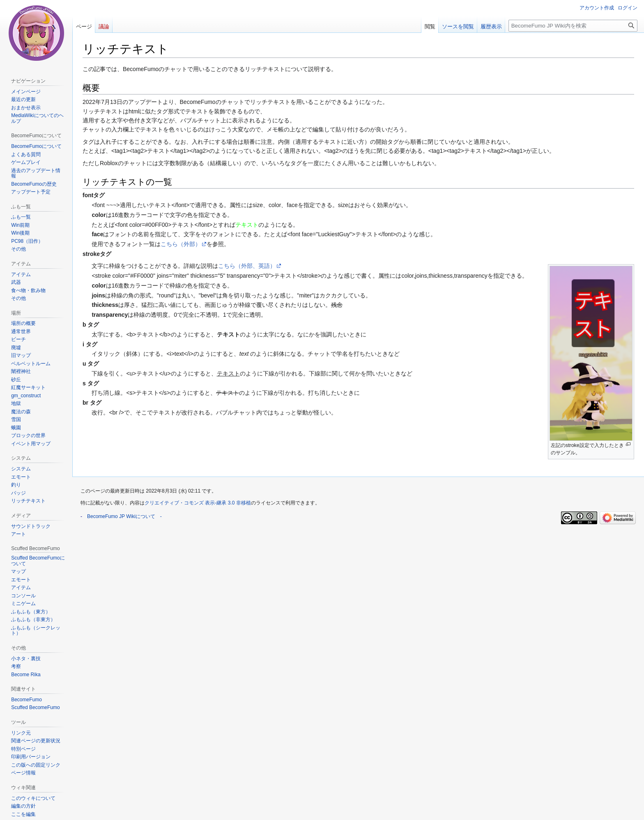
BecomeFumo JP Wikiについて (121, 516)
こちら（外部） (181, 244)
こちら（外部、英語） (247, 266)
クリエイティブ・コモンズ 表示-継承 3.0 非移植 (198, 503)
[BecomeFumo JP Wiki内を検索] (573, 26)
